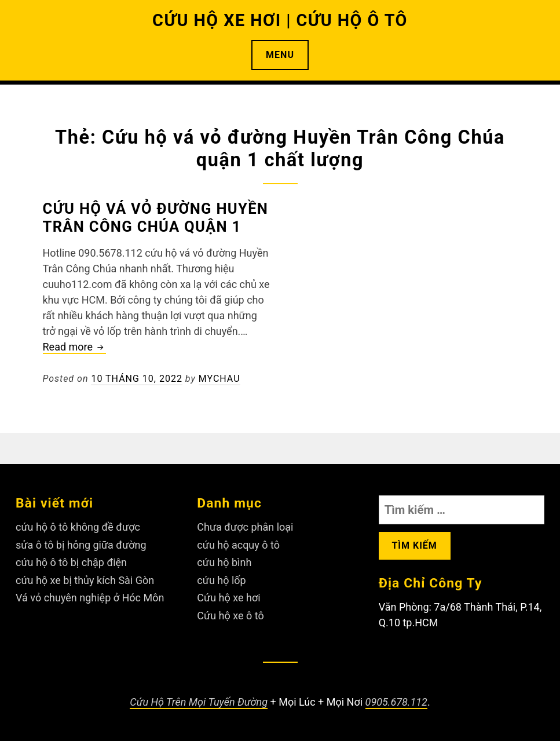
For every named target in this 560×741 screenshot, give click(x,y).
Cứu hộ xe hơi (228, 598)
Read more (74, 347)
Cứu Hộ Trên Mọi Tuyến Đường (199, 702)
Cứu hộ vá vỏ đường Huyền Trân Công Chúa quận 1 (156, 218)
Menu (280, 55)
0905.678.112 (396, 702)
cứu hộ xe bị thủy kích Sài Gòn (85, 580)
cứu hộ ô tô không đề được (78, 527)
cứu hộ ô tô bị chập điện (71, 562)
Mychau (219, 379)
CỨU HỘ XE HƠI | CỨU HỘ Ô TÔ (280, 20)
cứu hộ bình (224, 562)
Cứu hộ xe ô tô (230, 616)
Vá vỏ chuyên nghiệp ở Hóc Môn (90, 598)
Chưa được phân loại (245, 527)
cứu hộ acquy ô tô (238, 545)
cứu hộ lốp (221, 580)
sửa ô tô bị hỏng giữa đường (81, 545)
